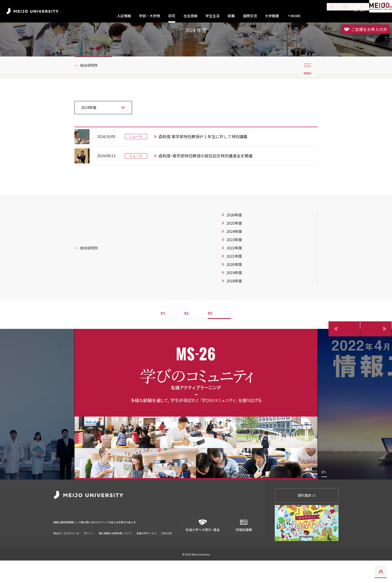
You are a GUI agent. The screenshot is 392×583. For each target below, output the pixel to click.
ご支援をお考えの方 (365, 29)
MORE (294, 16)
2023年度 (234, 262)
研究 (172, 16)
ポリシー (89, 549)
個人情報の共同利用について (115, 549)
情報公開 (60, 541)
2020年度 (234, 287)
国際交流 (250, 16)
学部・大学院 (149, 16)
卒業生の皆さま (169, 541)
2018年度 (234, 303)
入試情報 (124, 16)
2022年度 (234, 270)
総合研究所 (91, 88)
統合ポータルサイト (66, 549)
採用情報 (77, 541)
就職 (231, 16)
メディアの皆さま (141, 541)
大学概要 (272, 16)
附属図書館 (244, 546)
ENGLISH (167, 549)
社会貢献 (190, 16)
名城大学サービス (146, 549)
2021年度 (234, 279)
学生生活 (212, 16)
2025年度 (234, 246)
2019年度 (234, 295)
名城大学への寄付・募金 (203, 546)
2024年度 (234, 254)
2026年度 (234, 237)
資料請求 (307, 518)
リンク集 (94, 541)
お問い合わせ (114, 541)
